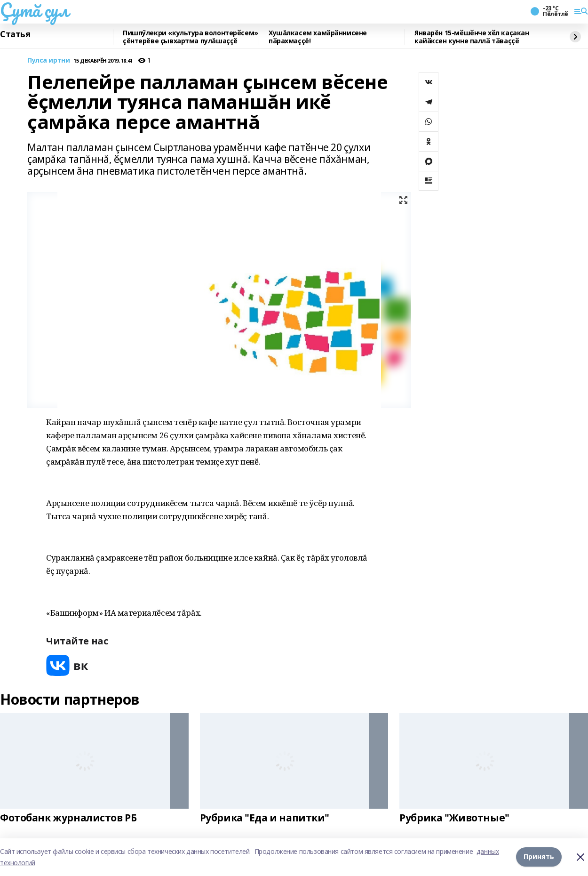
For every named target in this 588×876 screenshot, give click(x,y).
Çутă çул (34, 10)
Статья (15, 34)
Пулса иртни (48, 60)
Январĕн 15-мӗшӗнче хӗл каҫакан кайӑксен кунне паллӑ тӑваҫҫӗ (472, 37)
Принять (539, 857)
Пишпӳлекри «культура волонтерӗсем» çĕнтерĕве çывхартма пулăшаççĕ (191, 37)
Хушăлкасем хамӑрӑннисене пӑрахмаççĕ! (318, 37)
